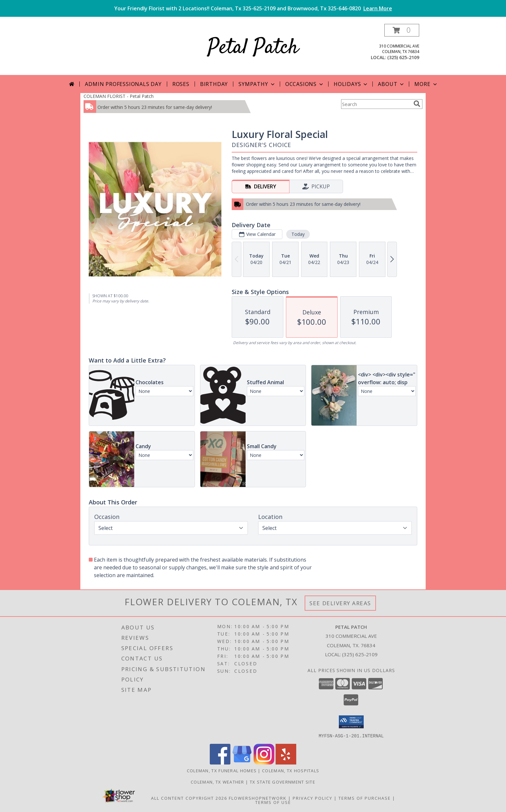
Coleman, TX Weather (218, 782)
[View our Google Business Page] (242, 762)
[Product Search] (376, 104)
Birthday (214, 84)
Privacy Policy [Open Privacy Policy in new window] (313, 798)
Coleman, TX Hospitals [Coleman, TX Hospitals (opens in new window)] (291, 770)
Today (298, 234)
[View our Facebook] (220, 762)
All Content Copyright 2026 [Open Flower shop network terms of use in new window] (189, 798)
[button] (402, 30)
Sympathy (257, 84)
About (391, 84)
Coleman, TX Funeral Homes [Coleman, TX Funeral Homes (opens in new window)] (222, 770)
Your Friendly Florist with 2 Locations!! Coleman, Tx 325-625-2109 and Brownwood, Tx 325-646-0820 (253, 8)
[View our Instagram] (264, 762)
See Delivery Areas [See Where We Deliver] (340, 603)
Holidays (351, 84)
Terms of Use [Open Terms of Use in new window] (273, 802)
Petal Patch (253, 48)
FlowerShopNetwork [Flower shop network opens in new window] (258, 798)
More (426, 84)
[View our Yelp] (286, 762)
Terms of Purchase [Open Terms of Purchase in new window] (365, 798)
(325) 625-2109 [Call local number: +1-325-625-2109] (403, 57)
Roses (181, 84)
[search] (417, 104)
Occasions (305, 84)
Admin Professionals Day (123, 84)
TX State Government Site (283, 782)
